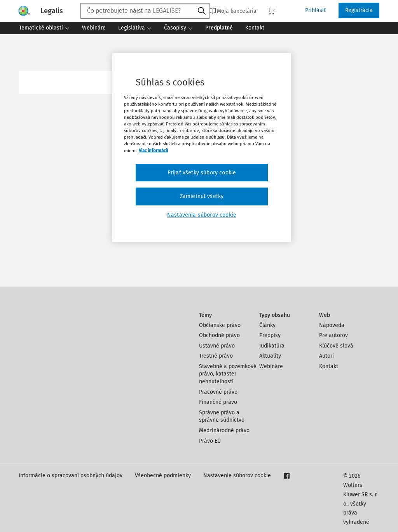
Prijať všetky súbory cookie (202, 173)
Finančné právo (218, 402)
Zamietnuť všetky (202, 196)
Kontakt (329, 366)
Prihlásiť (315, 10)
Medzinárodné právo (224, 430)
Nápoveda (332, 325)
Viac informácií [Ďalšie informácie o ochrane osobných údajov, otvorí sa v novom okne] (153, 151)
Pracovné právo (218, 392)
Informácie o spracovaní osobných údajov (71, 475)
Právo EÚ (210, 441)
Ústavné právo (217, 346)
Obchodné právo (219, 335)
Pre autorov (333, 335)
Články (267, 325)
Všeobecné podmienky (163, 475)
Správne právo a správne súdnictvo (222, 416)
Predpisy (270, 335)
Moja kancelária (233, 11)
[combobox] (145, 11)
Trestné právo (216, 356)
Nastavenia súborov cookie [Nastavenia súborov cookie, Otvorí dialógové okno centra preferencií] (202, 215)
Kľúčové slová (336, 346)
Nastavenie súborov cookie (237, 475)
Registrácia (359, 10)
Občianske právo (220, 325)
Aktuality (270, 356)
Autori (326, 356)
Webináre (271, 366)
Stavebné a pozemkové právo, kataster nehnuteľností (228, 374)
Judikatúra (272, 346)
